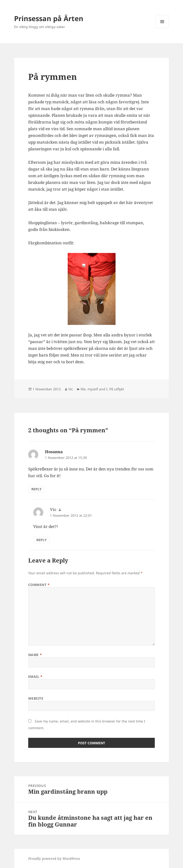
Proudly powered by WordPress (54, 859)
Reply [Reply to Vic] (42, 540)
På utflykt (117, 389)
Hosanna (54, 452)
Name (35, 655)
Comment (39, 585)
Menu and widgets (162, 28)
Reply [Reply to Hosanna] (36, 489)
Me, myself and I (94, 389)
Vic (71, 389)
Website (36, 698)
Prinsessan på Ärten (49, 18)
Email (35, 677)
